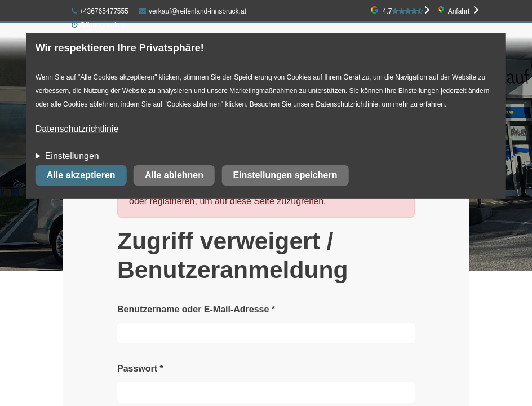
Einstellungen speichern (285, 175)
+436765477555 (100, 11)
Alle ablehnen (174, 175)
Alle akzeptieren (81, 175)
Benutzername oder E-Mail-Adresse (196, 309)
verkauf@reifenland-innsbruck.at (193, 11)
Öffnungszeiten (103, 25)
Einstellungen (72, 156)
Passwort (140, 369)
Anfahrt (459, 11)
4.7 (403, 11)
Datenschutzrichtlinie (77, 129)
